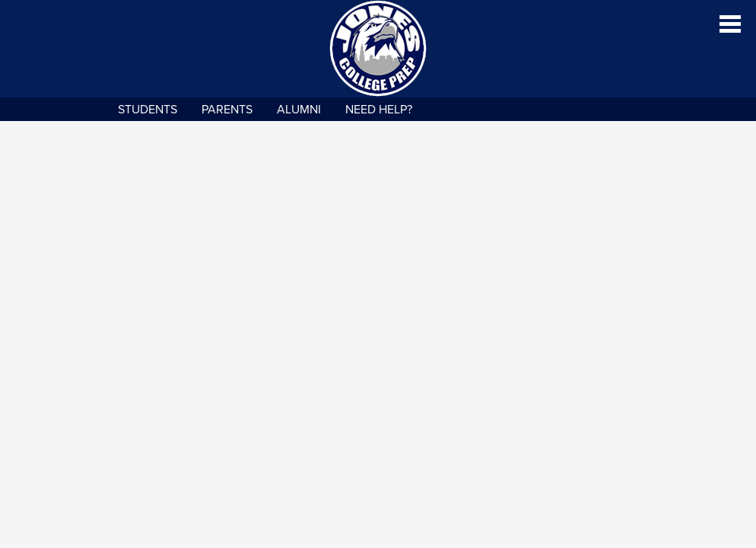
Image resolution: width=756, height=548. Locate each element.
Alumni (299, 110)
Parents (227, 110)
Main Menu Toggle (730, 24)
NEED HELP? (379, 110)
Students (148, 110)
